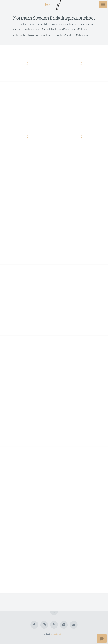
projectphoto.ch (58, 634)
